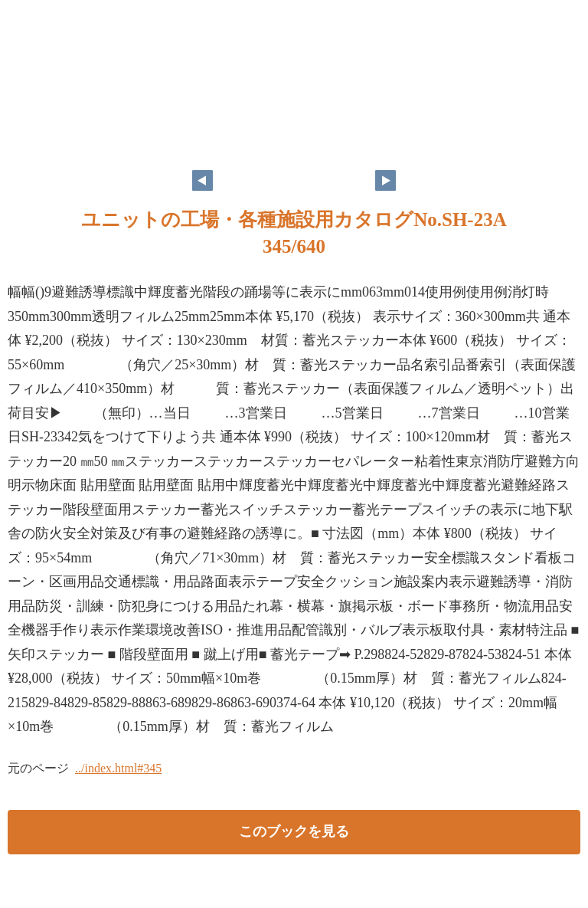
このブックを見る (294, 831)
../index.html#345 (118, 768)
